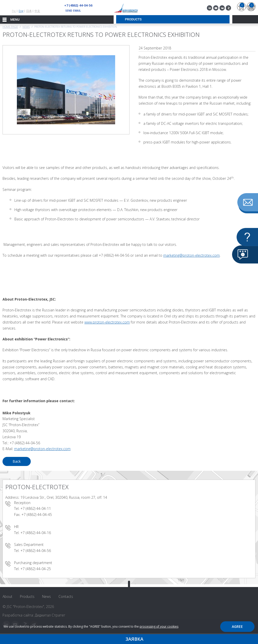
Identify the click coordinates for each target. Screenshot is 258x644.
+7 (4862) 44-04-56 (78, 5)
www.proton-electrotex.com (107, 322)
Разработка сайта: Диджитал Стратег (34, 615)
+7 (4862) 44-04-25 (36, 569)
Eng (21, 11)
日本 (29, 11)
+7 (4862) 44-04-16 (36, 533)
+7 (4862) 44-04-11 (36, 508)
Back (17, 461)
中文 (37, 11)
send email (73, 11)
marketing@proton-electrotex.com (191, 255)
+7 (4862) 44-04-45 (37, 515)
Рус (14, 11)
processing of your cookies (159, 626)
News (26, 27)
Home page (10, 27)
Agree (237, 626)
